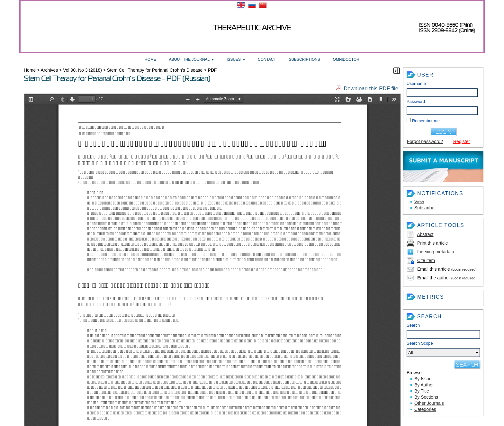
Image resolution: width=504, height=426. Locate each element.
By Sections (426, 397)
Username (416, 83)
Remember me (426, 121)
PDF (212, 70)
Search (413, 325)
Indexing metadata (436, 252)
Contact (267, 59)
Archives (50, 70)
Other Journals (429, 403)
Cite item (426, 260)
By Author (424, 385)
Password (416, 101)
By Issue (423, 379)
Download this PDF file (371, 89)
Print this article (433, 243)
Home (150, 59)
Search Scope (443, 349)
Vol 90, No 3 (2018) (82, 70)
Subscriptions (305, 59)
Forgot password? (425, 141)
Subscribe (424, 208)
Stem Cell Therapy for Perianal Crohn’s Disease (155, 70)
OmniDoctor (346, 59)
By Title (422, 391)
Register (462, 141)
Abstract (425, 234)
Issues (234, 59)
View (419, 202)
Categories (425, 409)
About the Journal (189, 59)
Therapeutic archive (252, 28)
